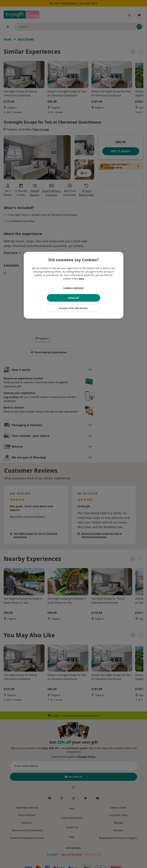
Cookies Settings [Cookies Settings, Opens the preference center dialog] (73, 288)
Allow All (73, 298)
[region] (74, 285)
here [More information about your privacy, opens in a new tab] (81, 279)
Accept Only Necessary (73, 308)
